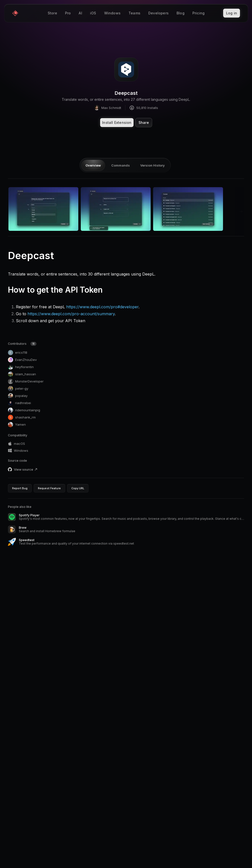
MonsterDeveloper (26, 381)
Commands (121, 165)
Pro (68, 14)
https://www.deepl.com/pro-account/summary (71, 314)
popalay (18, 396)
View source (26, 469)
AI (80, 14)
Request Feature (49, 488)
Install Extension (117, 122)
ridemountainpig (24, 410)
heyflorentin (21, 367)
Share (144, 122)
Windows (112, 14)
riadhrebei (19, 403)
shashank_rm (22, 417)
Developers (158, 14)
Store (52, 14)
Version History (153, 165)
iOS (93, 14)
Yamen (17, 425)
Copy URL (78, 488)
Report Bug (20, 488)
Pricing (198, 14)
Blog (180, 14)
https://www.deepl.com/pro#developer (102, 307)
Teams (134, 14)
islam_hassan (22, 374)
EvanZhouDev (22, 360)
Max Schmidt (108, 108)
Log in (231, 13)
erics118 (18, 353)
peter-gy (18, 389)
